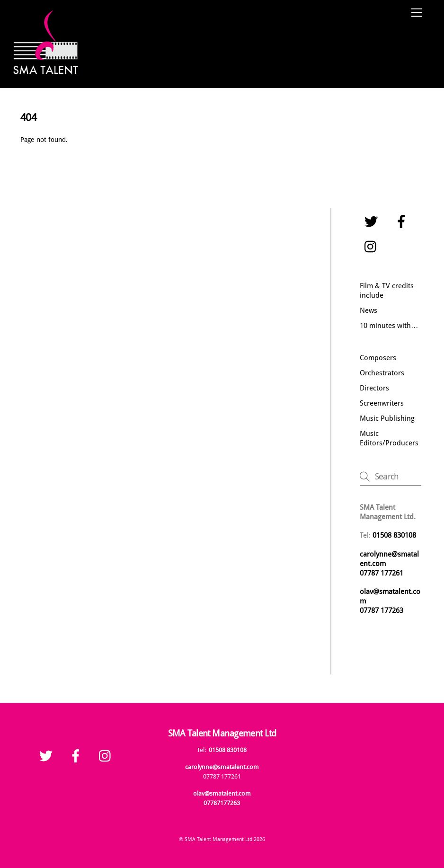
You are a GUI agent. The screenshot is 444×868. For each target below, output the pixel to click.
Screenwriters (382, 403)
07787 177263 (382, 611)
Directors (374, 388)
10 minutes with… (389, 326)
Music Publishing (387, 418)
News (369, 310)
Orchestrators (382, 373)
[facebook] (403, 222)
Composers (378, 358)
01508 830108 (228, 750)
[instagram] (373, 247)
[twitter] (373, 222)
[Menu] (417, 13)
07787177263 (222, 803)
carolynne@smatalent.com (222, 767)
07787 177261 (382, 573)
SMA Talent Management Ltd (218, 839)
